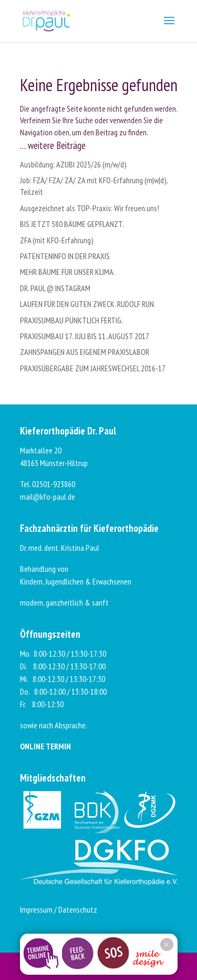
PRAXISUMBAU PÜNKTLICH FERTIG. (71, 320)
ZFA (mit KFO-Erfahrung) (57, 240)
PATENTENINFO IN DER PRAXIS (65, 256)
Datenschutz (78, 909)
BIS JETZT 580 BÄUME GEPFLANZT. (72, 224)
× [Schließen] (166, 945)
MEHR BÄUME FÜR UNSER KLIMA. (68, 272)
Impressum (36, 909)
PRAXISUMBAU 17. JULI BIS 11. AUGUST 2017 (85, 336)
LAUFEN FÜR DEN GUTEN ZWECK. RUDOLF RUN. (88, 304)
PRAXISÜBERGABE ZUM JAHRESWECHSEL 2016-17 (93, 368)
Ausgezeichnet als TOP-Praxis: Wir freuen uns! (90, 208)
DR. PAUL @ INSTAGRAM (55, 288)
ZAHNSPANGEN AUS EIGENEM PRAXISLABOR (85, 352)
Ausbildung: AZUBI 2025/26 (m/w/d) (73, 164)
